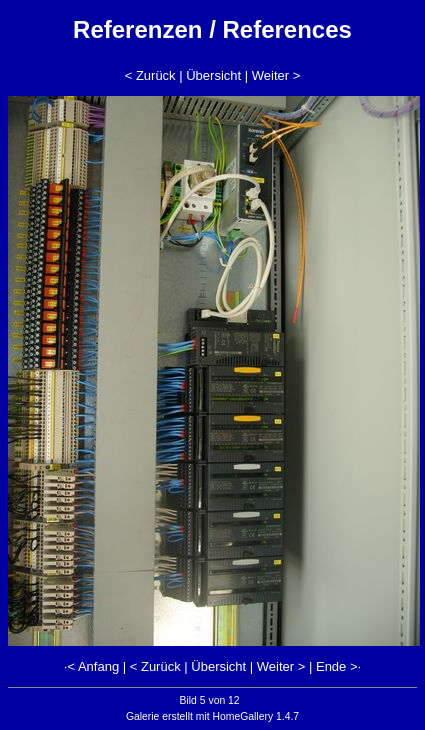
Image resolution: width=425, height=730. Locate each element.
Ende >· (338, 666)
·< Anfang (91, 666)
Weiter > (276, 75)
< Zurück (150, 75)
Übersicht (213, 75)
